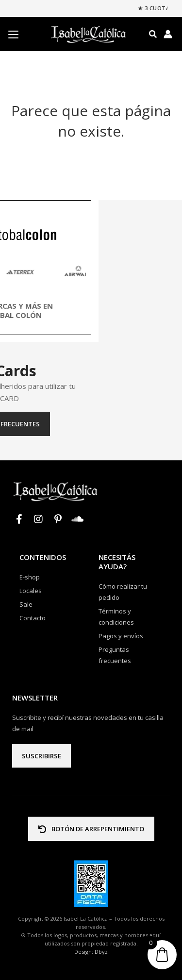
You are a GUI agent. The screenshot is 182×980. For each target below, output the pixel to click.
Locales (31, 591)
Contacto (33, 618)
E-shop (30, 577)
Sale (26, 604)
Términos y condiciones (116, 617)
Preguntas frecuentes (91, 424)
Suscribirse (41, 756)
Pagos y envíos (121, 636)
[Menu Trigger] (13, 35)
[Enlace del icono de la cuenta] (168, 34)
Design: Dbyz (91, 952)
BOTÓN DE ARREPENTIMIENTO (91, 829)
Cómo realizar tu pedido (123, 592)
